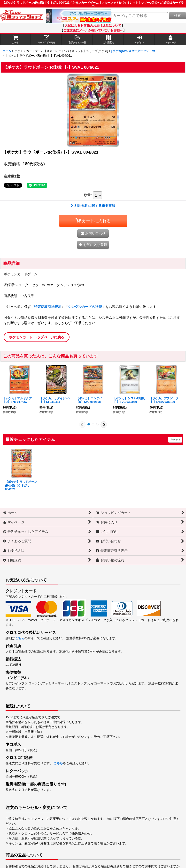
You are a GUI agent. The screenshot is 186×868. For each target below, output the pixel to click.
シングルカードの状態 (85, 307)
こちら (20, 638)
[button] (77, 39)
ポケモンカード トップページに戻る (37, 337)
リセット (175, 440)
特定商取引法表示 (48, 307)
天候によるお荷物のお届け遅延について (93, 26)
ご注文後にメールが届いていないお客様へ (93, 30)
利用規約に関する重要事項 (93, 206)
